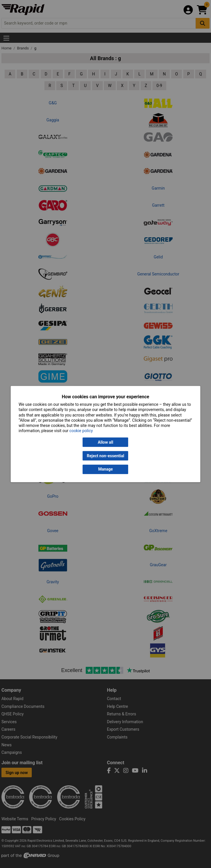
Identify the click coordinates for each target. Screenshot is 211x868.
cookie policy (81, 431)
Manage (105, 469)
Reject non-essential (105, 456)
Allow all (105, 442)
